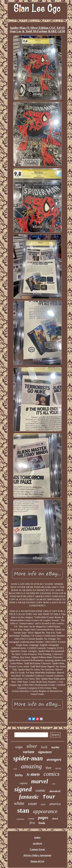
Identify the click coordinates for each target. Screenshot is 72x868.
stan (23, 810)
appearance (45, 811)
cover (32, 804)
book (42, 823)
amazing (31, 766)
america (55, 804)
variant (29, 752)
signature (45, 752)
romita (31, 819)
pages (43, 818)
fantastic (29, 797)
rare (53, 784)
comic (41, 790)
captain (23, 783)
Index (37, 837)
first (32, 823)
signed (23, 789)
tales (43, 804)
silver (32, 746)
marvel (40, 781)
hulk (44, 747)
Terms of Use (37, 861)
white (19, 803)
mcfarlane (20, 819)
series (58, 768)
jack (15, 769)
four (49, 797)
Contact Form (37, 849)
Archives (37, 843)
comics (52, 774)
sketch (55, 819)
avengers (54, 759)
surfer (55, 747)
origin (19, 747)
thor (48, 768)
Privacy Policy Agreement (37, 855)
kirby (19, 775)
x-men (33, 774)
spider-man (28, 758)
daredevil (55, 791)
